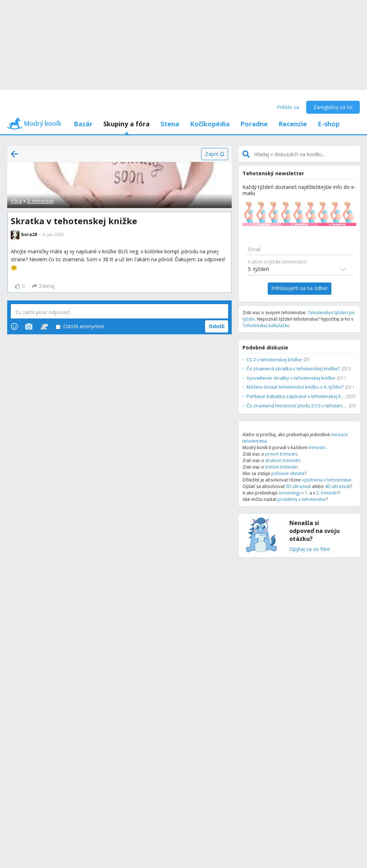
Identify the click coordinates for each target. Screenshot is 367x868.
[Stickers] (44, 326)
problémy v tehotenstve (302, 499)
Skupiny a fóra (126, 124)
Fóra (16, 201)
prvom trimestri (281, 454)
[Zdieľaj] (43, 286)
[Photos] (29, 326)
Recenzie (293, 124)
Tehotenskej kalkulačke (266, 325)
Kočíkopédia (210, 124)
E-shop (329, 124)
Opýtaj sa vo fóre (310, 549)
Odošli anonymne (80, 327)
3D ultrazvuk (298, 486)
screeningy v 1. (293, 493)
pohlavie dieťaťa (288, 473)
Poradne (254, 124)
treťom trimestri (281, 467)
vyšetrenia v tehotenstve (327, 480)
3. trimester (40, 201)
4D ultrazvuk (337, 486)
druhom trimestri (283, 460)
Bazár (83, 124)
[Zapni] (215, 154)
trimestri (317, 447)
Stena (170, 124)
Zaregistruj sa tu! (333, 107)
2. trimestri (327, 493)
